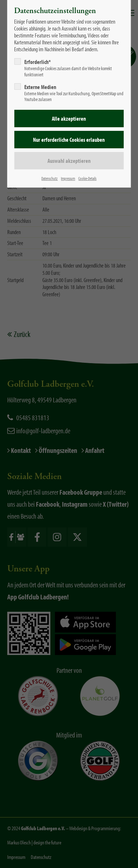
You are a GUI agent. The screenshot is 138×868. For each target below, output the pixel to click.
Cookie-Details (87, 178)
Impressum (68, 178)
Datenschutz (49, 178)
